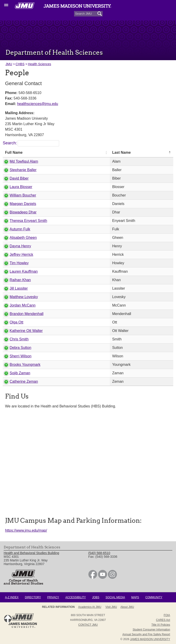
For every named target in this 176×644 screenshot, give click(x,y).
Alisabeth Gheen (23, 238)
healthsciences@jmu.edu (37, 104)
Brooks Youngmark (25, 365)
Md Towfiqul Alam (24, 161)
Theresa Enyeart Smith (28, 221)
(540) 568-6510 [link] (99, 553)
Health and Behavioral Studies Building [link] (31, 553)
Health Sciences (40, 64)
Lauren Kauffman (24, 271)
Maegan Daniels (23, 204)
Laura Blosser (21, 187)
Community (154, 597)
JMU (9, 64)
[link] (93, 578)
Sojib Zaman (20, 373)
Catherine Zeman (24, 381)
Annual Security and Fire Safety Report (146, 634)
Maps (135, 597)
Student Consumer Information (151, 630)
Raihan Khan (20, 280)
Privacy (53, 597)
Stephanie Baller (23, 170)
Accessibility (76, 597)
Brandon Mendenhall (27, 314)
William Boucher (23, 195)
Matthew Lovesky (24, 297)
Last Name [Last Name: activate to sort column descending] (93, 152)
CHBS (20, 64)
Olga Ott (16, 322)
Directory (33, 597)
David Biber (19, 178)
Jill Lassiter (19, 288)
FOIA (167, 615)
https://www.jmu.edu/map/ (26, 530)
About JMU (127, 607)
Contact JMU (88, 625)
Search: (31, 143)
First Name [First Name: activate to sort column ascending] (139, 152)
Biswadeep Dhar (23, 212)
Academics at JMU (90, 607)
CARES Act (163, 620)
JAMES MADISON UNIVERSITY (150, 639)
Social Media (115, 597)
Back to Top (8, 619)
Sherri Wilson (21, 356)
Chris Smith (19, 339)
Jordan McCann (23, 305)
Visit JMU (111, 607)
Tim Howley (19, 263)
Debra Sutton (20, 348)
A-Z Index (12, 597)
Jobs (96, 597)
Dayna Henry (20, 246)
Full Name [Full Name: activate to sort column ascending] (14, 152)
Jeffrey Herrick (21, 255)
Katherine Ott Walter (26, 331)
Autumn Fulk (20, 229)
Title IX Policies (161, 625)
